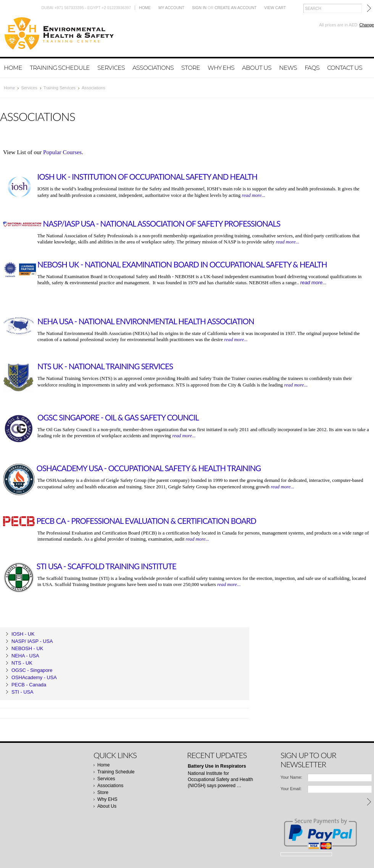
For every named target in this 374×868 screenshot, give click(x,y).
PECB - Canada (29, 685)
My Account (171, 8)
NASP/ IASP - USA (32, 641)
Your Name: (291, 777)
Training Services (60, 88)
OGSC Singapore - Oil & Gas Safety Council (118, 417)
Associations (153, 68)
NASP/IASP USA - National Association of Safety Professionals (162, 224)
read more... (254, 195)
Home (145, 8)
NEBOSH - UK (27, 648)
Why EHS (221, 68)
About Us (257, 68)
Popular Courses (62, 152)
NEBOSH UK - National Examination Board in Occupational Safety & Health (182, 264)
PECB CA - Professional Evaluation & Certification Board (147, 521)
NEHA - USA (25, 656)
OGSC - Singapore (32, 670)
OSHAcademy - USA (34, 677)
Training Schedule (60, 68)
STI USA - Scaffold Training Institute (106, 566)
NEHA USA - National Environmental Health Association (146, 321)
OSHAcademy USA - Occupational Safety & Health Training (149, 468)
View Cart (275, 8)
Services (111, 68)
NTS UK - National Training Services (105, 366)
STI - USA (23, 692)
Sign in (199, 8)
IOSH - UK (23, 634)
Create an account (235, 8)
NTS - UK (22, 663)
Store (191, 68)
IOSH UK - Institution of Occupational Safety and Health (148, 177)
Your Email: (291, 789)
